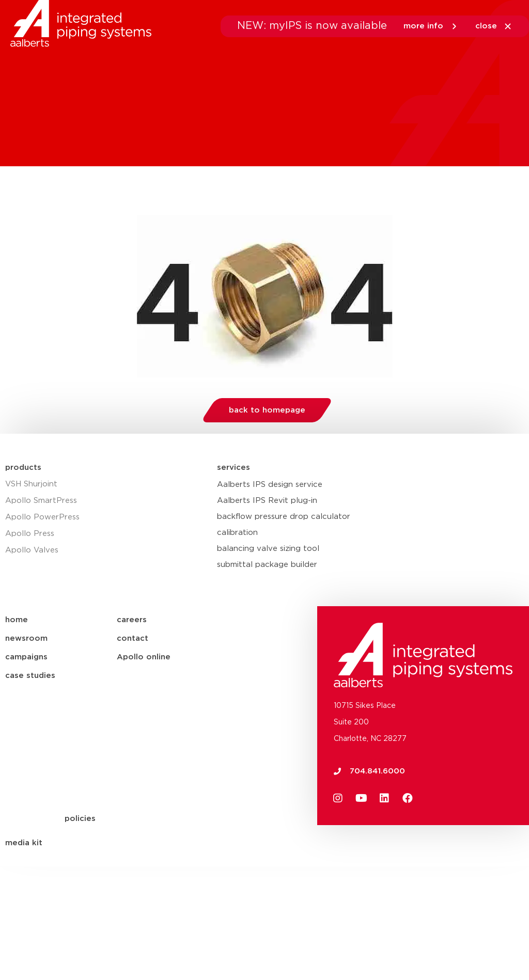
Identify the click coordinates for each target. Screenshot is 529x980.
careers (132, 620)
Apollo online (144, 657)
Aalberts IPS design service (270, 485)
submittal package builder (267, 565)
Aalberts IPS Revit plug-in (267, 501)
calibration (237, 533)
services (234, 468)
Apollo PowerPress (42, 517)
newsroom (26, 638)
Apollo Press (30, 534)
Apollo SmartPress (41, 501)
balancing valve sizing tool (268, 549)
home (17, 620)
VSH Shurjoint (31, 484)
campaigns (26, 657)
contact (133, 638)
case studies (30, 676)
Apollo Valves (32, 550)
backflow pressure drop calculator (284, 517)
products (23, 468)
